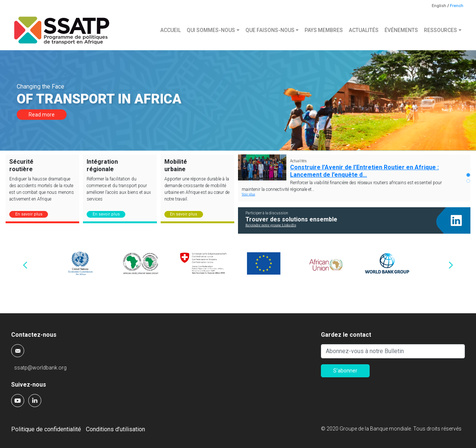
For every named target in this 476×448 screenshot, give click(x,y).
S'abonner (345, 371)
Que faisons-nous (270, 30)
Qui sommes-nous (211, 30)
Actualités (364, 30)
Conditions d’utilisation (115, 429)
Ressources (440, 30)
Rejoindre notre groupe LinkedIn (271, 225)
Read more (42, 115)
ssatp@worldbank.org (40, 368)
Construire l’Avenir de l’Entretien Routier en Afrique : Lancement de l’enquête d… (364, 171)
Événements (401, 30)
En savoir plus (29, 214)
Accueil (171, 30)
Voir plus (248, 194)
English (439, 6)
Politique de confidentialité (46, 429)
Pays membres (324, 30)
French (457, 6)
